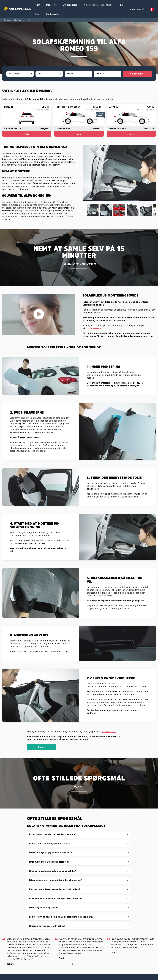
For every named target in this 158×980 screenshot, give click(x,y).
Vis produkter (137, 74)
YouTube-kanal (94, 328)
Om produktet (70, 5)
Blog (37, 14)
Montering (51, 5)
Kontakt (41, 747)
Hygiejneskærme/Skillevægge (98, 5)
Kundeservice (52, 14)
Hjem (38, 5)
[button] (79, 5)
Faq (121, 5)
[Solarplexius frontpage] (18, 9)
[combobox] (20, 74)
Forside (7, 20)
